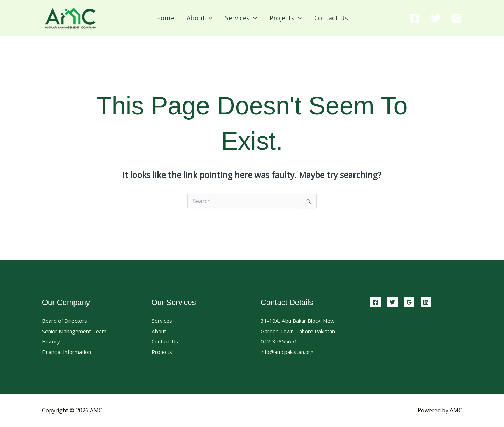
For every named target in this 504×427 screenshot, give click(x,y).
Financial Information (70, 352)
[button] (209, 18)
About (160, 331)
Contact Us (331, 18)
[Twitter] (436, 18)
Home (165, 18)
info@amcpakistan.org (290, 352)
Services (162, 321)
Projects (162, 352)
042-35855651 (279, 341)
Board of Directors (66, 321)
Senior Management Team (77, 331)
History (52, 341)
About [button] (199, 18)
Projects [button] (286, 18)
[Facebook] (415, 18)
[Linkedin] (426, 302)
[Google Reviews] (409, 302)
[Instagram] (457, 18)
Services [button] (241, 18)
